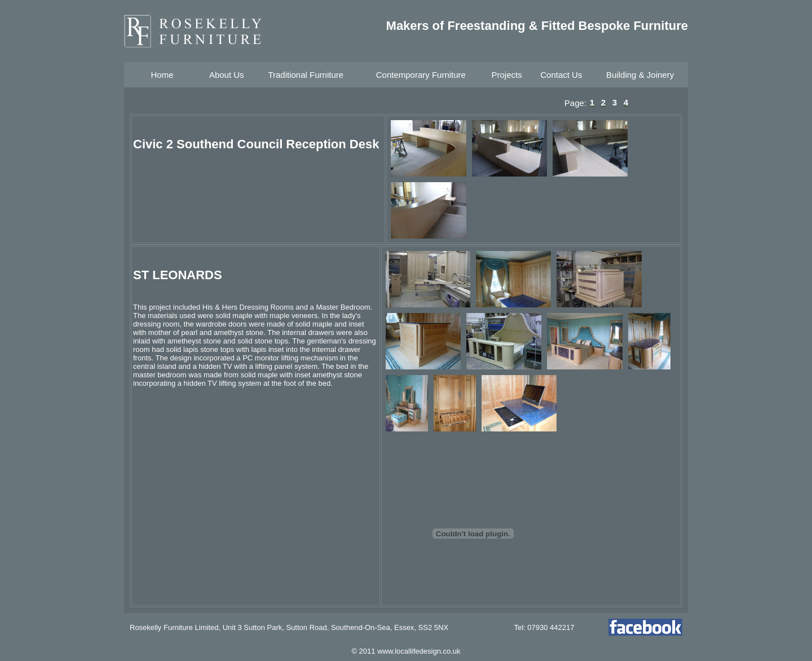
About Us (227, 75)
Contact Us (561, 75)
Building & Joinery (640, 75)
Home (162, 75)
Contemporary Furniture (421, 75)
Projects (506, 75)
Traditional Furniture (306, 75)
